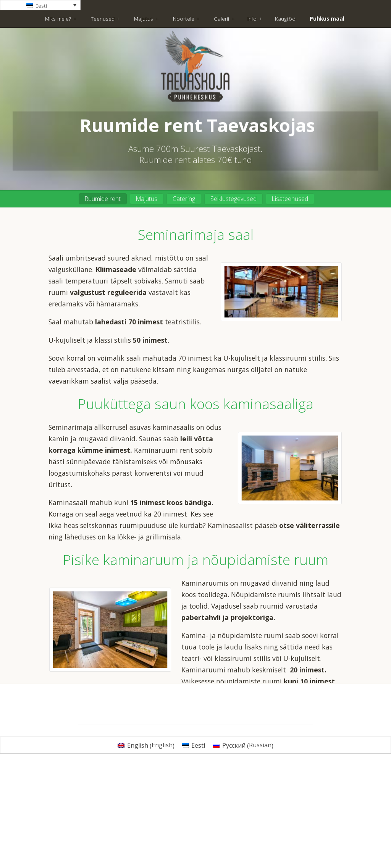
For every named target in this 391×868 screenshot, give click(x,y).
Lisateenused (290, 199)
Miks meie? (58, 19)
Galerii (221, 19)
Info (252, 19)
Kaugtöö (285, 19)
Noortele (184, 19)
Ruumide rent (103, 199)
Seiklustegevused (233, 199)
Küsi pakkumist (196, 751)
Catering (184, 199)
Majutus (144, 19)
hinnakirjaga (173, 729)
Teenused (103, 19)
